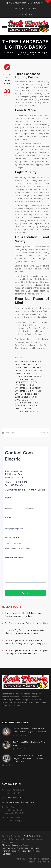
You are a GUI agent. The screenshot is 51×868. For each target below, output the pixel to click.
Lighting (29, 400)
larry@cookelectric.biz (27, 8)
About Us (6, 845)
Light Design (27, 394)
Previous (10, 433)
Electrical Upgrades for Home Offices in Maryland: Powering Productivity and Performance (26, 652)
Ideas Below (28, 379)
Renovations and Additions (14, 851)
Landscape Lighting (25, 385)
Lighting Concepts (24, 403)
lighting (28, 88)
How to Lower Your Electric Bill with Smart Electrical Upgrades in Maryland (23, 614)
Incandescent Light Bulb (27, 382)
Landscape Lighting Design (28, 388)
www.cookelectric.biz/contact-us (20, 802)
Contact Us (8, 854)
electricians (44, 308)
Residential (35, 848)
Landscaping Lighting (26, 391)
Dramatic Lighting (24, 370)
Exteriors (19, 206)
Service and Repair (20, 845)
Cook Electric (29, 836)
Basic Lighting (30, 364)
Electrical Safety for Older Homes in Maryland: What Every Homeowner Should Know (25, 632)
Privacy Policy (34, 851)
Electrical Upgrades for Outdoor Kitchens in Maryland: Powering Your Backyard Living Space (26, 642)
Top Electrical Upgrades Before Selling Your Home (27, 623)
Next (43, 433)
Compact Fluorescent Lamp (28, 367)
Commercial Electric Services (15, 848)
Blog (20, 358)
